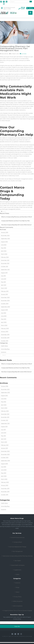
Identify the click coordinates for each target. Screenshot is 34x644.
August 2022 (4, 396)
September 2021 (5, 423)
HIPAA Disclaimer (17, 601)
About (17, 592)
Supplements (17, 570)
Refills (17, 574)
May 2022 (4, 402)
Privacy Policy (17, 597)
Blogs (17, 587)
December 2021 (5, 414)
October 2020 (5, 457)
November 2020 (5, 454)
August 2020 (4, 464)
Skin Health (17, 561)
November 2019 (5, 492)
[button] (30, 13)
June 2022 (4, 399)
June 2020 (4, 470)
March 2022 (4, 408)
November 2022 (5, 389)
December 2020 (5, 451)
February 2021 (5, 445)
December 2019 (5, 488)
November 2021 (5, 417)
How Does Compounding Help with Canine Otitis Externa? (16, 372)
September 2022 (5, 392)
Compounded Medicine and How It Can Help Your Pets (16, 368)
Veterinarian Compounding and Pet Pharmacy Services (17, 556)
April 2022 (4, 405)
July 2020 (4, 467)
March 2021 (4, 442)
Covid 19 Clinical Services (17, 537)
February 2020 (5, 482)
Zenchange (29, 636)
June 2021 (4, 433)
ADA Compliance (17, 606)
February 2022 (5, 411)
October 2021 (5, 420)
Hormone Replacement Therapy (17, 547)
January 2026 (5, 386)
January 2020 (5, 485)
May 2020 (4, 473)
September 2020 (5, 461)
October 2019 (5, 495)
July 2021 (3, 430)
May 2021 (3, 436)
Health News (4, 503)
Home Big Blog (5, 506)
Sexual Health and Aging (17, 565)
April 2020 (4, 476)
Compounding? (17, 542)
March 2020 (4, 479)
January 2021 (4, 448)
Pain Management (17, 551)
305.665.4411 (23, 8)
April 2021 (4, 439)
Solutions (4, 509)
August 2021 (4, 427)
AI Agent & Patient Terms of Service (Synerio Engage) (17, 611)
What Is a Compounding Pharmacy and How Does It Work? (17, 364)
